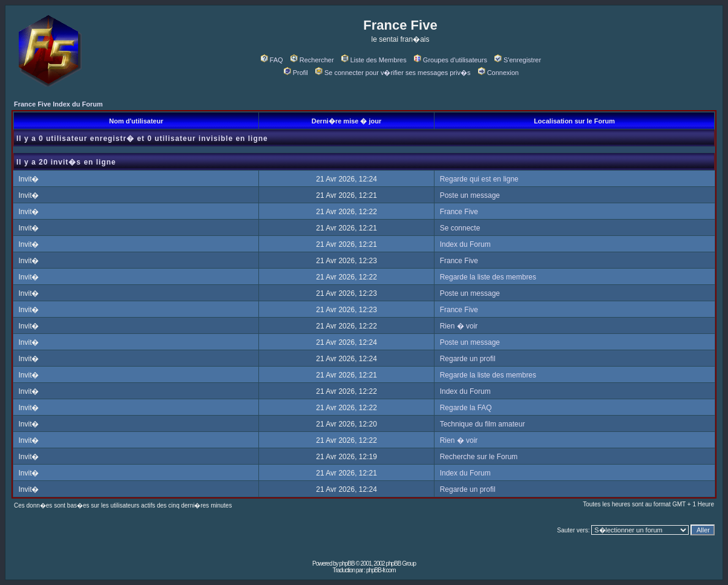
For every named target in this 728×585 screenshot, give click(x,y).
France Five (459, 212)
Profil (296, 73)
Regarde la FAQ (466, 408)
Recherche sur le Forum (479, 457)
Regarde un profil (468, 359)
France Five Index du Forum (58, 104)
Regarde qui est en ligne (479, 179)
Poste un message (470, 195)
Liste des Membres (374, 60)
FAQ (272, 60)
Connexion (499, 73)
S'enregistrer (518, 60)
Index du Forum (465, 244)
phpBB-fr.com (381, 570)
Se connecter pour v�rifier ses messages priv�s (393, 73)
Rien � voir (459, 326)
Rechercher (312, 60)
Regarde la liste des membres (488, 277)
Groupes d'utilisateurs (451, 60)
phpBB (347, 564)
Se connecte (460, 228)
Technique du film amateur (483, 424)
